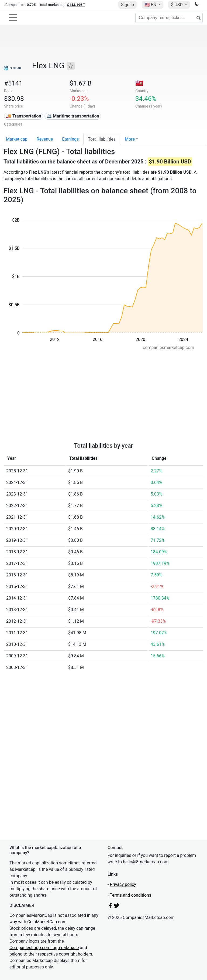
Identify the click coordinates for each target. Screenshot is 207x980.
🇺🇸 (151, 5)
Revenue (45, 139)
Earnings (70, 139)
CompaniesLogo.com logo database (44, 948)
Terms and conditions (130, 895)
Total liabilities (102, 139)
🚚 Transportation (23, 116)
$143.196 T (76, 5)
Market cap (17, 139)
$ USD (177, 5)
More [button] (130, 139)
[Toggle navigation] (13, 17)
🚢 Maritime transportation (73, 116)
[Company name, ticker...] (169, 18)
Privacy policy (123, 884)
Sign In (127, 5)
